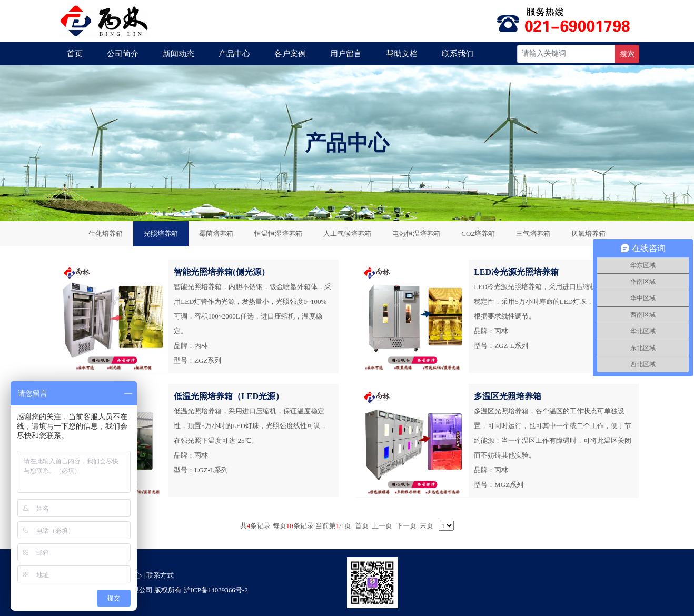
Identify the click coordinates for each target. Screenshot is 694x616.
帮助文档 (402, 54)
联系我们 (458, 54)
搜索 (627, 54)
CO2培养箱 (478, 234)
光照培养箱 (161, 234)
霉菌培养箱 (216, 234)
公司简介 (123, 54)
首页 (75, 54)
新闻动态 (179, 54)
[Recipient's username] (566, 54)
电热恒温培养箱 (416, 234)
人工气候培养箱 (347, 234)
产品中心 (234, 54)
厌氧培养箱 (588, 234)
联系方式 (160, 575)
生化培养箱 (106, 234)
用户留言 (346, 54)
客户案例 (290, 54)
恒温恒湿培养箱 (278, 234)
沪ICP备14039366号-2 (216, 590)
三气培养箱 (533, 234)
